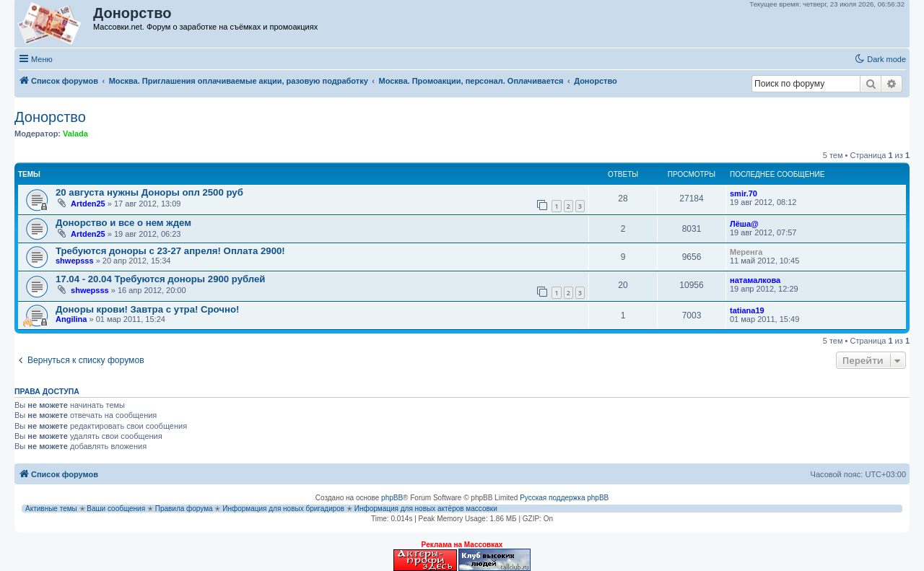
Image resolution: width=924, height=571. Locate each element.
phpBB (392, 498)
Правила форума (184, 509)
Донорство (50, 117)
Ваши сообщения (116, 509)
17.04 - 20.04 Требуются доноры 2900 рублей (160, 279)
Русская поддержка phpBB (564, 498)
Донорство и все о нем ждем (123, 223)
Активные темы (51, 509)
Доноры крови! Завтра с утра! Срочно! (147, 309)
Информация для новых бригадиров (283, 509)
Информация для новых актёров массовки (426, 509)
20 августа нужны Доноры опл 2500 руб (149, 192)
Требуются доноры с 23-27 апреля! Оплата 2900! (170, 251)
